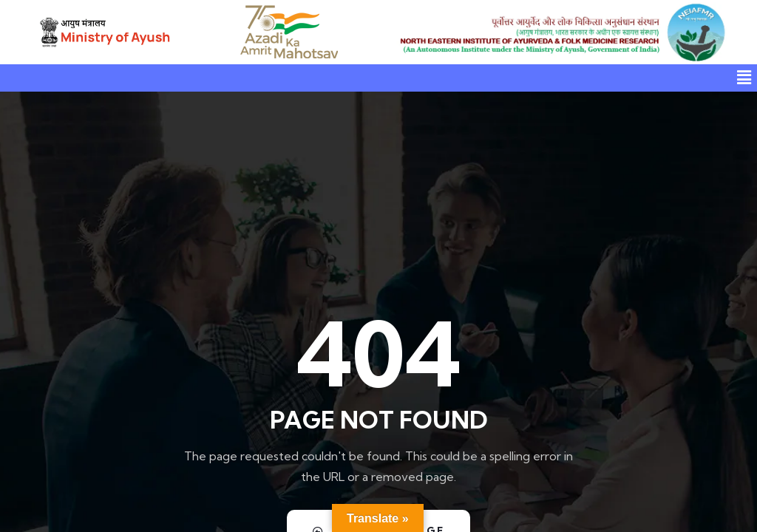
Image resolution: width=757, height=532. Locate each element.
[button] (744, 78)
